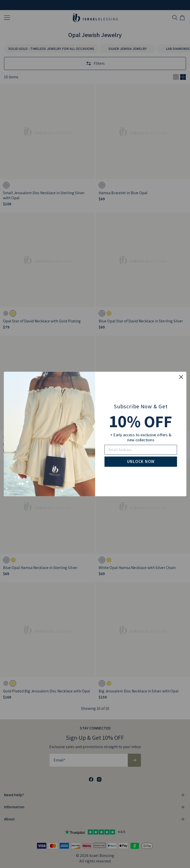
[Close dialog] (181, 377)
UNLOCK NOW (141, 461)
